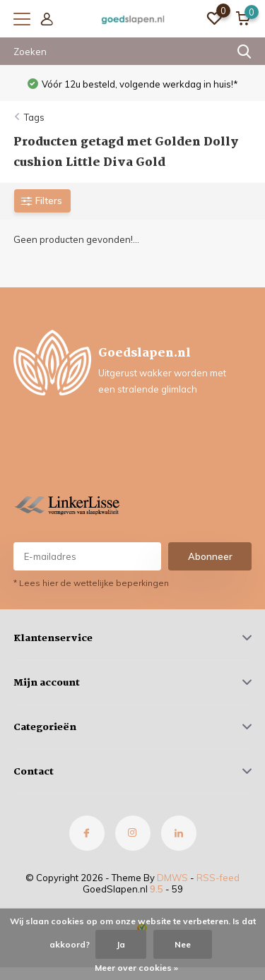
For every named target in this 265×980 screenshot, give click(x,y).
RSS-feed (218, 878)
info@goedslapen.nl (79, 441)
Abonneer (210, 556)
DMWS (172, 878)
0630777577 (63, 430)
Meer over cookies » (136, 968)
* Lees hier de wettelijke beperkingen (91, 583)
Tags (34, 117)
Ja (121, 944)
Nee (183, 944)
